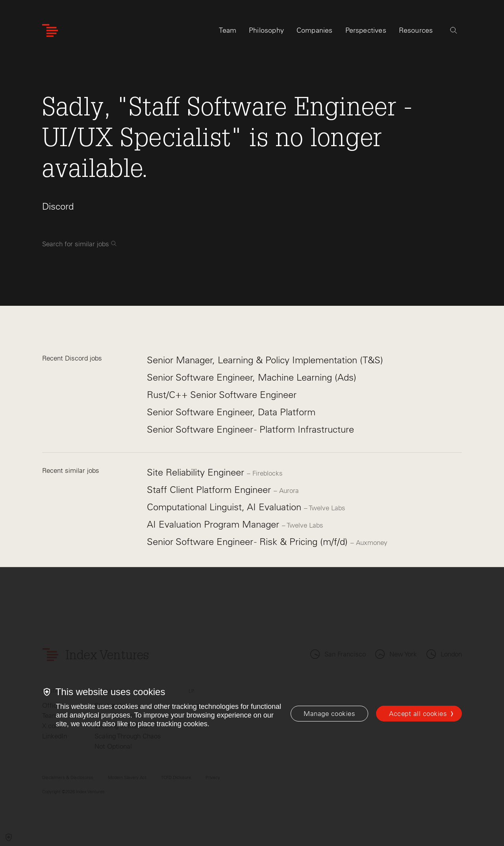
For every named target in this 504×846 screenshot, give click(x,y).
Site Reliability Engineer (197, 472)
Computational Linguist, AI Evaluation (225, 507)
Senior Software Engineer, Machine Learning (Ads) (252, 377)
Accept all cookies (418, 714)
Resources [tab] (416, 30)
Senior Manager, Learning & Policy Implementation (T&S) (265, 360)
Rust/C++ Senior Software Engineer (222, 395)
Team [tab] (228, 30)
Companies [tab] (315, 30)
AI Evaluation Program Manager (214, 524)
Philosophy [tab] (266, 30)
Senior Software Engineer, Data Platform (231, 412)
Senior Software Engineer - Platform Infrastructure (250, 429)
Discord (58, 206)
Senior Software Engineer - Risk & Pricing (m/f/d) (249, 542)
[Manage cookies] (329, 714)
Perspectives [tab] (366, 30)
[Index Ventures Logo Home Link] (50, 31)
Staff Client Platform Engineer (210, 490)
